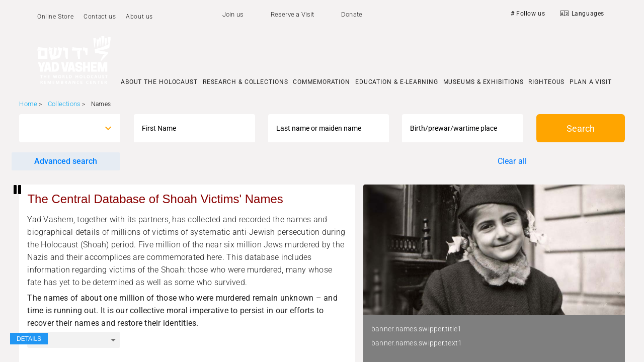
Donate (352, 14)
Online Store (55, 17)
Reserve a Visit (293, 14)
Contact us (100, 17)
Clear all (512, 161)
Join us (233, 14)
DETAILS (29, 339)
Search (581, 128)
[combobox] (61, 128)
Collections (64, 104)
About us (139, 17)
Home (28, 104)
